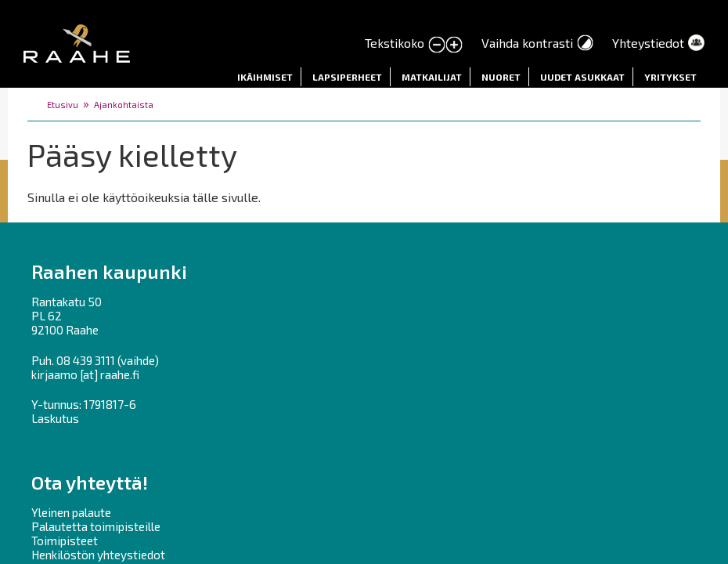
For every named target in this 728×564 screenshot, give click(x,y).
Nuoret (501, 77)
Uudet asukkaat (582, 77)
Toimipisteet (65, 540)
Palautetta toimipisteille (96, 526)
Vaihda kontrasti (527, 43)
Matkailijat (432, 77)
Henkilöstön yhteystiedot (98, 555)
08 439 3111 (86, 360)
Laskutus (55, 418)
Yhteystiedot (648, 43)
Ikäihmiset (265, 77)
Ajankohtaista (124, 105)
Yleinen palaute (71, 512)
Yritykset (670, 77)
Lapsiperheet (347, 77)
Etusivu (63, 105)
